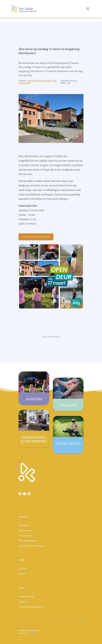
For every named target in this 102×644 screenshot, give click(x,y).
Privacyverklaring (26, 597)
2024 (30, 81)
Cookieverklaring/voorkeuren (31, 607)
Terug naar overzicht (51, 337)
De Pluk (22, 574)
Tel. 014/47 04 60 (26, 536)
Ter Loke (22, 569)
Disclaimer (23, 602)
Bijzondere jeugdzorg (43, 81)
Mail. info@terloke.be (28, 541)
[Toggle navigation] (88, 9)
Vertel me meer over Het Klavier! (36, 237)
